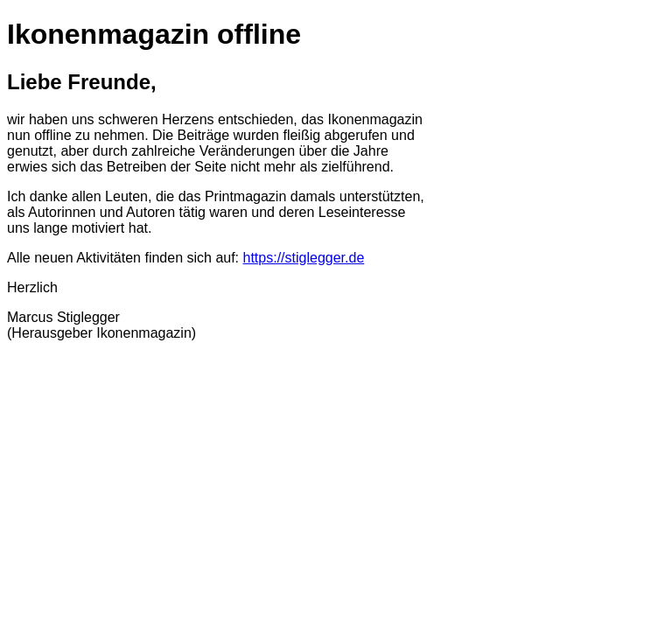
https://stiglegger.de (304, 258)
